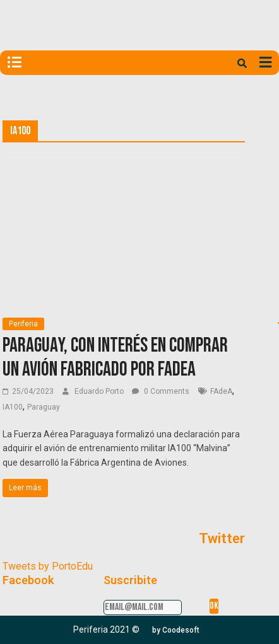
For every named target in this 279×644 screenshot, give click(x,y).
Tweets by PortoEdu (48, 566)
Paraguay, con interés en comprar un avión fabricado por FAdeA (115, 358)
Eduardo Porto (100, 391)
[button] (176, 630)
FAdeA (221, 391)
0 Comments (161, 391)
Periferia (23, 324)
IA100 (13, 407)
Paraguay (44, 407)
